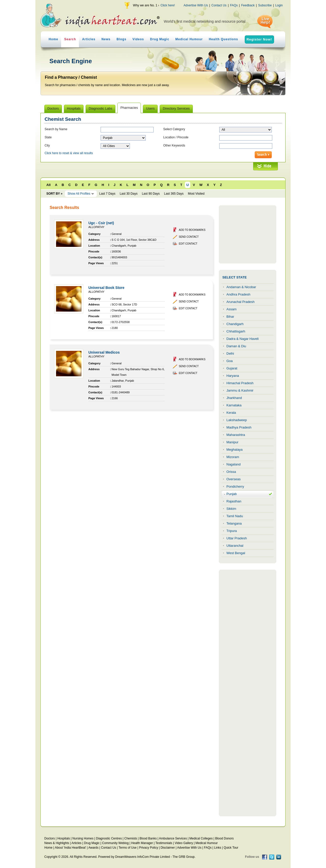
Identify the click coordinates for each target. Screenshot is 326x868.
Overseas (234, 479)
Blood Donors (225, 838)
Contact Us (219, 5)
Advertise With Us (196, 5)
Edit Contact (188, 244)
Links (218, 848)
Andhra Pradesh (238, 294)
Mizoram (233, 457)
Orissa (231, 472)
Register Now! (259, 39)
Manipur (232, 442)
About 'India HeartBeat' (70, 848)
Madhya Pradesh (239, 427)
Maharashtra (236, 435)
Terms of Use (127, 848)
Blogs (121, 39)
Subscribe (265, 5)
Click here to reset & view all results (69, 153)
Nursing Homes (83, 838)
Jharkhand (234, 398)
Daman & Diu (236, 346)
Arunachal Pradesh (241, 302)
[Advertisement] (248, 234)
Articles (89, 39)
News (106, 39)
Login (279, 5)
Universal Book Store (106, 288)
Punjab (232, 494)
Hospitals (64, 838)
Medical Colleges (201, 838)
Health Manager (142, 843)
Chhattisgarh (236, 331)
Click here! (168, 5)
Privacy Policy (149, 848)
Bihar (230, 317)
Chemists (131, 838)
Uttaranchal (235, 546)
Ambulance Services (173, 838)
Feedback (248, 5)
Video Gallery (184, 843)
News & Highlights (57, 843)
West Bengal (236, 553)
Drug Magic (160, 39)
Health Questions (223, 39)
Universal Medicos (104, 352)
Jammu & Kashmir (240, 390)
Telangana (234, 523)
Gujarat (232, 368)
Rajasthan (234, 501)
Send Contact (189, 237)
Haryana (233, 376)
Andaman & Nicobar (241, 287)
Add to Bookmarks (192, 230)
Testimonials (164, 843)
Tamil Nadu (235, 516)
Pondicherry (235, 486)
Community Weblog (115, 843)
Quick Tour (231, 848)
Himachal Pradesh (240, 383)
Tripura (232, 531)
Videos (138, 39)
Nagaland (234, 464)
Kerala (231, 413)
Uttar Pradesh (237, 538)
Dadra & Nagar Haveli (242, 339)
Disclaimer (168, 848)
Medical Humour (189, 39)
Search (70, 39)
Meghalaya (235, 450)
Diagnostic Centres (109, 838)
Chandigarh (235, 324)
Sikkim (231, 509)
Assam (232, 309)
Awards (93, 848)
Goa (230, 361)
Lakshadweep (237, 420)
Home (53, 39)
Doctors (50, 838)
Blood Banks (148, 838)
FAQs (234, 5)
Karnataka (234, 405)
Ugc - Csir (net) (101, 223)
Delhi (230, 353)
